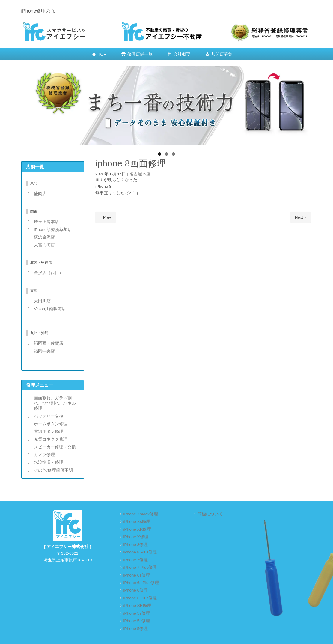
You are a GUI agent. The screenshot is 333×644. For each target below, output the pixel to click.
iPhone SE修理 (137, 605)
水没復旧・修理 (49, 462)
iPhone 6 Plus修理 (140, 598)
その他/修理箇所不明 (53, 470)
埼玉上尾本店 (46, 222)
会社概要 (182, 54)
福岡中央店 (44, 351)
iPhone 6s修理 (137, 575)
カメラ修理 (44, 455)
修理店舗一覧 (140, 54)
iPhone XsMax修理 (141, 514)
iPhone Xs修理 (137, 521)
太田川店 (42, 301)
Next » (301, 217)
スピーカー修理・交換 (55, 447)
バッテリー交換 (49, 416)
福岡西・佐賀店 (49, 343)
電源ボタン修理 (49, 431)
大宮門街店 (44, 245)
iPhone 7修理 (136, 560)
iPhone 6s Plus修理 (141, 583)
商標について (210, 514)
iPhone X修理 (136, 537)
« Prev (106, 217)
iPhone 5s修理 (137, 613)
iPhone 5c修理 (137, 621)
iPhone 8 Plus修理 (140, 552)
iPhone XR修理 (137, 529)
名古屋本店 (140, 174)
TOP (102, 54)
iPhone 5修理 (136, 629)
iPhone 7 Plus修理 (140, 567)
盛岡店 (40, 194)
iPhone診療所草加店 (53, 230)
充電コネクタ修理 (51, 439)
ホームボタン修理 (51, 424)
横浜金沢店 (44, 237)
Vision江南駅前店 (50, 309)
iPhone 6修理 (136, 590)
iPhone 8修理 (136, 545)
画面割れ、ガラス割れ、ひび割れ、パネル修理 (55, 403)
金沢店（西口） (49, 273)
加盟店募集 (222, 54)
